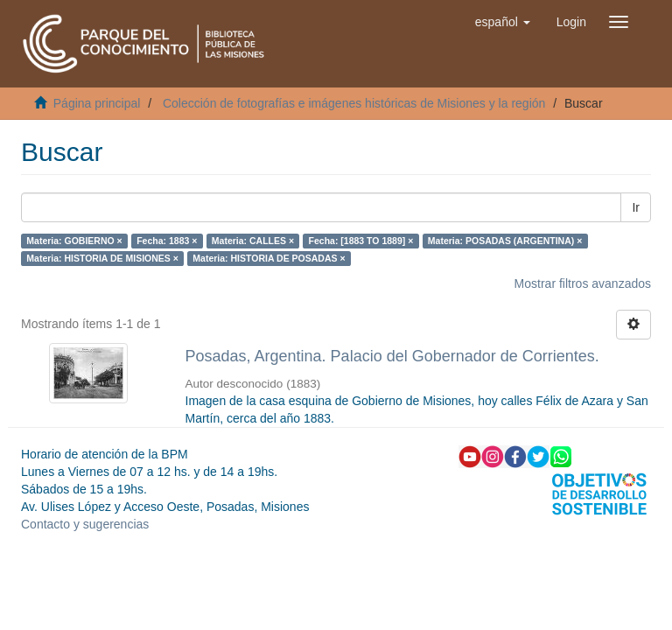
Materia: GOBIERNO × (74, 241)
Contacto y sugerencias (85, 524)
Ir (636, 207)
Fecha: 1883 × (167, 241)
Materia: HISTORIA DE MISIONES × (102, 258)
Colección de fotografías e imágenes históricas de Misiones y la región (354, 103)
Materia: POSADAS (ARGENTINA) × (505, 241)
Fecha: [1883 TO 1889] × (361, 241)
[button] (503, 22)
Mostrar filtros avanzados (583, 283)
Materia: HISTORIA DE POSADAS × (269, 258)
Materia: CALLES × (253, 241)
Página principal (97, 103)
